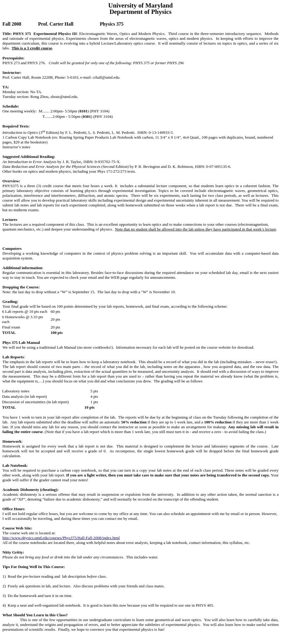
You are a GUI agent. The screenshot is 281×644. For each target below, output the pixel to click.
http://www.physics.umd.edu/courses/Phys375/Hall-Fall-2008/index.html (61, 538)
